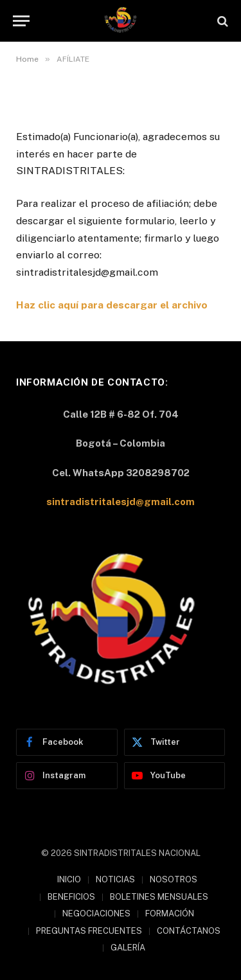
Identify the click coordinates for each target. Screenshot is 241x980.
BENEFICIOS (71, 897)
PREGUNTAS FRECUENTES (89, 931)
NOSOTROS (174, 879)
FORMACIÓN (170, 913)
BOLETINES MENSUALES (159, 897)
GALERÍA (128, 948)
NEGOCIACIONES (96, 913)
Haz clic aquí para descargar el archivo (112, 305)
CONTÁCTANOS (189, 931)
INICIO (69, 879)
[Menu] (21, 21)
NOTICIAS (115, 879)
